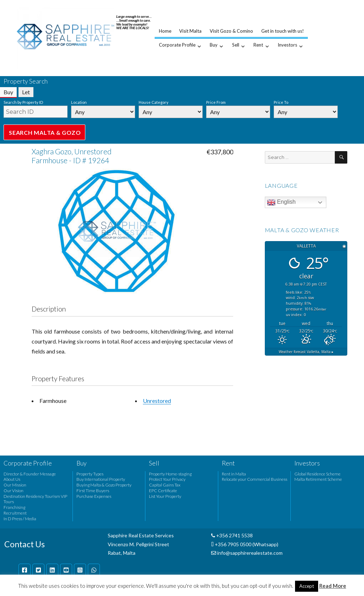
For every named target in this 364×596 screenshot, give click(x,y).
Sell (236, 45)
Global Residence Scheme (317, 474)
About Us (12, 479)
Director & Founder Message (30, 474)
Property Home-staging (170, 474)
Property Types (90, 474)
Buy (214, 45)
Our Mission (15, 485)
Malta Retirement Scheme (318, 479)
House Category (154, 102)
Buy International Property (101, 479)
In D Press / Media (20, 519)
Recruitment (15, 513)
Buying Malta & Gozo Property (104, 485)
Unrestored (157, 401)
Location (79, 102)
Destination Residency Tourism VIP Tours (35, 499)
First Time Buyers (93, 491)
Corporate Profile (177, 45)
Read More (333, 586)
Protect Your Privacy (167, 479)
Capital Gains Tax (165, 485)
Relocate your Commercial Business (255, 479)
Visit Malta (190, 31)
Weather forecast (306, 352)
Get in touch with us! (283, 31)
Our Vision (14, 491)
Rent (258, 45)
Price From (216, 102)
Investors (287, 45)
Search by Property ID (23, 102)
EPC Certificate (163, 491)
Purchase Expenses (94, 496)
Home (165, 31)
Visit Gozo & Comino (231, 31)
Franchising (14, 507)
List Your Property (165, 496)
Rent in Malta (234, 474)
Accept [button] (307, 586)
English (281, 202)
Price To (281, 102)
